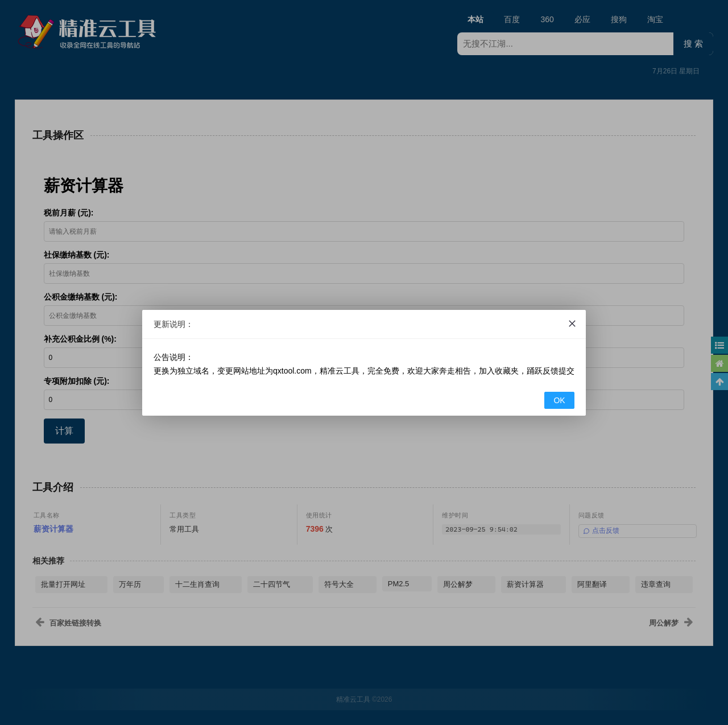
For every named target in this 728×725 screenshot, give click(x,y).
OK (559, 400)
